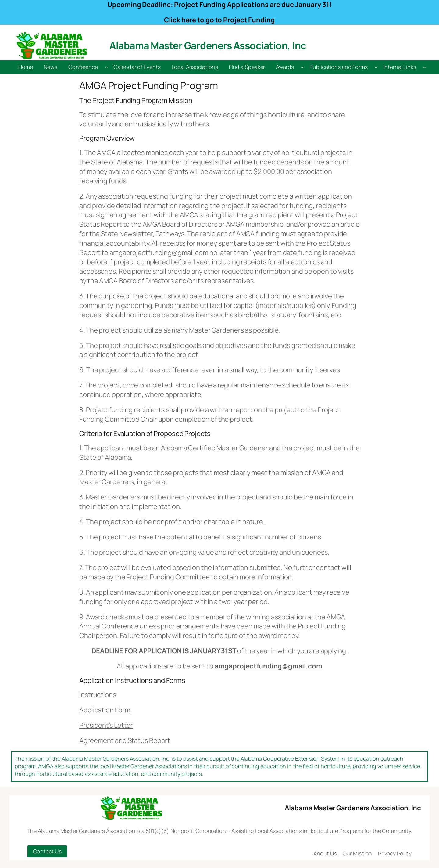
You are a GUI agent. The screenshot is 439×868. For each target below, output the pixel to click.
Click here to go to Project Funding (220, 20)
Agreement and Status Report (125, 740)
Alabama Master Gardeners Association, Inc (208, 45)
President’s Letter (106, 725)
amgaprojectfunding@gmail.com (268, 666)
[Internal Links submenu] (425, 67)
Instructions (98, 695)
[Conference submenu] (107, 67)
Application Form (105, 710)
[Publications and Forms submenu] (376, 67)
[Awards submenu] (302, 67)
